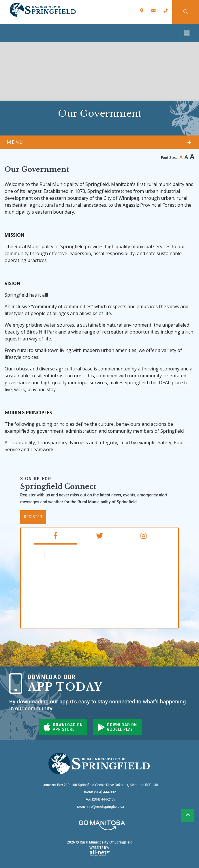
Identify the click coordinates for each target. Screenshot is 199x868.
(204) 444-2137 (101, 799)
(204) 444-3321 (101, 792)
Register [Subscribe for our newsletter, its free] (33, 517)
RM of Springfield (72, 554)
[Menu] (188, 33)
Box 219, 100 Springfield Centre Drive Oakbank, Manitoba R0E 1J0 (101, 785)
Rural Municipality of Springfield (43, 10)
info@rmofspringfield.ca (101, 807)
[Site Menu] (99, 142)
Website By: (100, 851)
